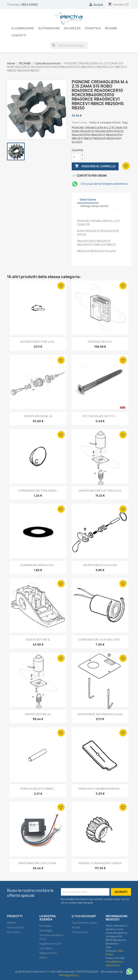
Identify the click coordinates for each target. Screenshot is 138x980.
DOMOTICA (93, 28)
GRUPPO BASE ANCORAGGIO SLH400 (100, 714)
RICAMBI (111, 28)
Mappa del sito (48, 953)
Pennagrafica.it (69, 975)
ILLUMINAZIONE (23, 28)
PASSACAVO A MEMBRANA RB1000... (100, 789)
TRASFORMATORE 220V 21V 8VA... (38, 863)
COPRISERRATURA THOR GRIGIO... (38, 491)
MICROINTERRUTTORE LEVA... (38, 342)
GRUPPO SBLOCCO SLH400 (100, 565)
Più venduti (14, 932)
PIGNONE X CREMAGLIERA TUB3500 (100, 863)
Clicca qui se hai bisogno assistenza (100, 184)
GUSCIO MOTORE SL (38, 640)
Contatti (19, 35)
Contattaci (46, 948)
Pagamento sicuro (50, 944)
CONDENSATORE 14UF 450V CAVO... (100, 640)
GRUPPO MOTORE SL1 (38, 714)
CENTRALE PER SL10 (100, 342)
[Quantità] (76, 157)
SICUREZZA (72, 28)
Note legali (46, 930)
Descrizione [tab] (88, 200)
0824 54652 (30, 4)
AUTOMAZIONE (49, 28)
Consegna (46, 926)
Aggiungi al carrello (95, 166)
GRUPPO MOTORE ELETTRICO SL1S (100, 491)
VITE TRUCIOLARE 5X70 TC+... (100, 416)
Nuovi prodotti (16, 927)
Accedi (76, 927)
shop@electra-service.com (115, 963)
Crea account (80, 932)
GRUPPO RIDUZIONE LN (38, 416)
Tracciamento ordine (84, 923)
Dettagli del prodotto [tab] (94, 206)
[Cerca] (69, 45)
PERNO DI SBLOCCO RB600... (38, 789)
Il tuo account (84, 916)
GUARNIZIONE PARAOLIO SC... (38, 565)
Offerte (11, 923)
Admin (43, 958)
